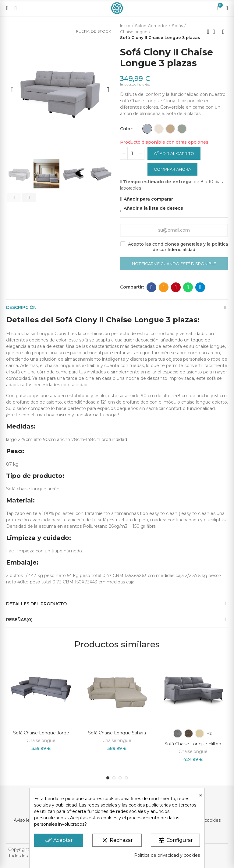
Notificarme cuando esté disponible (174, 264)
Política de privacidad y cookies (167, 855)
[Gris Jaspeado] (182, 129)
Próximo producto (223, 32)
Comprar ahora (172, 169)
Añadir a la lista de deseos (153, 208)
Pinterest (176, 287)
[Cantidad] (132, 153)
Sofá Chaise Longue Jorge (41, 733)
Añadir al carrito (174, 153)
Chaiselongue (41, 740)
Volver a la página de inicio (216, 32)
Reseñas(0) (19, 620)
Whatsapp (188, 287)
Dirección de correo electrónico (164, 287)
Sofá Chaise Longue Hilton (193, 744)
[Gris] (147, 129)
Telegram (200, 287)
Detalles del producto (36, 604)
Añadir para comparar (148, 199)
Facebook (152, 287)
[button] (12, 90)
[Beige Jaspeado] (170, 129)
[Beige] (159, 129)
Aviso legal (25, 820)
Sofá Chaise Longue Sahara (117, 733)
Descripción (21, 307)
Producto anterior (208, 32)
